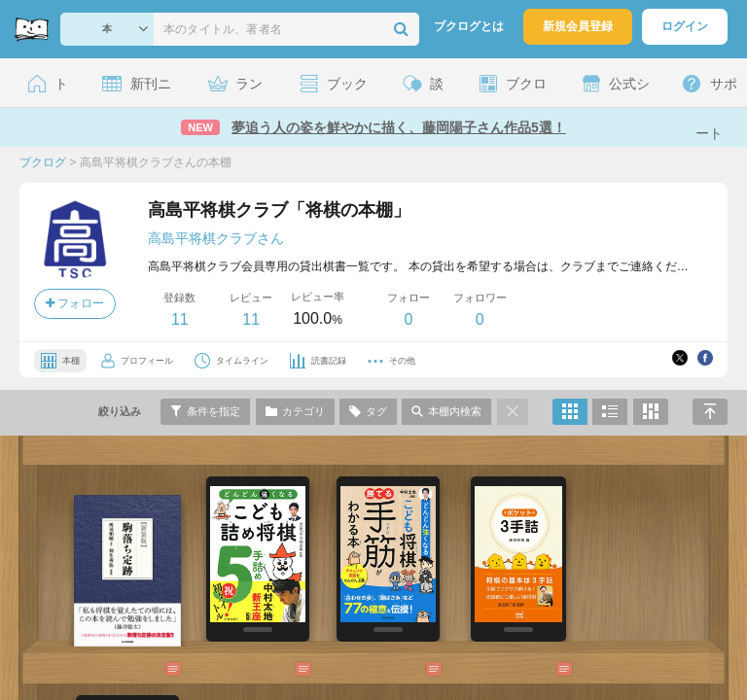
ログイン (685, 26)
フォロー (75, 303)
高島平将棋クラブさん (216, 238)
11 (180, 319)
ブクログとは (469, 26)
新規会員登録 (578, 26)
